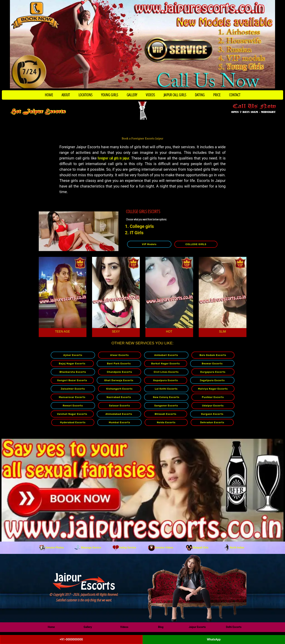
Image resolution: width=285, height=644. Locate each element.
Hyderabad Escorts (73, 422)
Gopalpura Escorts (165, 380)
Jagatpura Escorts (212, 380)
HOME (49, 95)
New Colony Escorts (166, 397)
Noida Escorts (166, 422)
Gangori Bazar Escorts (72, 380)
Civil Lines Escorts (166, 372)
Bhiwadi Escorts (166, 414)
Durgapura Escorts (213, 372)
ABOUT (66, 95)
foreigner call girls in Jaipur (113, 158)
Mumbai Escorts (119, 422)
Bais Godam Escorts (213, 355)
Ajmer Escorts (73, 355)
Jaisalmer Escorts (73, 389)
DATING (200, 95)
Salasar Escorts (119, 406)
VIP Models (149, 244)
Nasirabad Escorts (119, 397)
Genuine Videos (161, 548)
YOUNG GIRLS (110, 95)
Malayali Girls (197, 548)
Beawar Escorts (212, 364)
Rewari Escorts (73, 406)
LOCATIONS (85, 95)
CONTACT (235, 95)
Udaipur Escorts (213, 406)
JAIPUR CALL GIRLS (175, 95)
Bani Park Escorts (119, 364)
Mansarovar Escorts (72, 397)
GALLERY (132, 95)
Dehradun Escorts (212, 422)
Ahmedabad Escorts (119, 414)
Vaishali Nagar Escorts (72, 414)
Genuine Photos (51, 548)
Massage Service (88, 548)
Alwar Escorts (119, 355)
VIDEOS (150, 95)
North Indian (234, 548)
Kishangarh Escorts (119, 389)
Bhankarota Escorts (73, 372)
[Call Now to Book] (142, 44)
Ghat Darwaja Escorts (119, 380)
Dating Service (124, 548)
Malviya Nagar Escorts (213, 389)
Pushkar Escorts (213, 397)
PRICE (217, 95)
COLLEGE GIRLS (196, 244)
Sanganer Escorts (166, 406)
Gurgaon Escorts (212, 414)
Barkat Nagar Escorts (166, 364)
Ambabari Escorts (166, 355)
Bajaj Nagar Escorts (72, 364)
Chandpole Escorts (119, 372)
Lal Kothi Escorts (166, 389)
